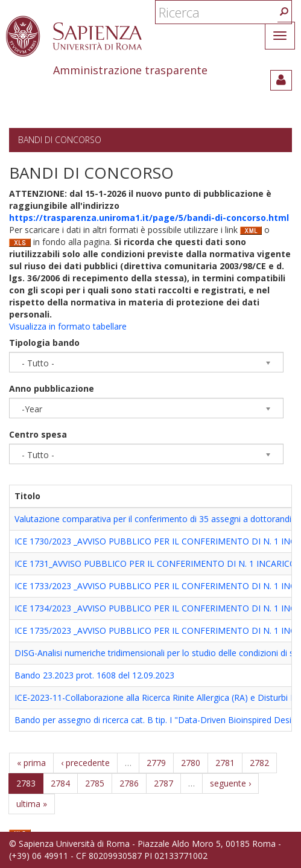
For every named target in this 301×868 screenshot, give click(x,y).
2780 (191, 763)
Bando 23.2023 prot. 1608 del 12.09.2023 (94, 675)
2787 (163, 783)
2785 (95, 783)
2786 (129, 783)
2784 (60, 783)
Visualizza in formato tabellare (68, 326)
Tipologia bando (44, 343)
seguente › (230, 783)
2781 (225, 763)
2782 (259, 763)
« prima (31, 763)
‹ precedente (85, 763)
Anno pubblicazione (52, 388)
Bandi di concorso (60, 140)
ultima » (32, 804)
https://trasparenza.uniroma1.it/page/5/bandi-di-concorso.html (149, 218)
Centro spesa (38, 434)
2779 (156, 763)
